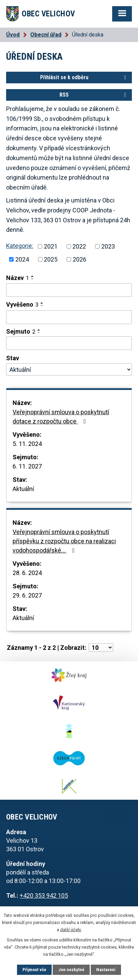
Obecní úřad (46, 35)
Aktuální (23, 489)
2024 (22, 259)
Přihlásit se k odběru (84, 77)
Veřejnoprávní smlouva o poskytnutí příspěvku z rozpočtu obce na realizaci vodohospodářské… (64, 541)
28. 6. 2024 (27, 573)
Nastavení (106, 970)
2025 (51, 259)
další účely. (71, 930)
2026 (80, 259)
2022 (79, 246)
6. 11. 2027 (27, 466)
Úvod (13, 35)
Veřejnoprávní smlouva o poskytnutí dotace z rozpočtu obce (61, 417)
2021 (51, 246)
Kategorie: (20, 246)
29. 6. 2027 (27, 595)
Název (18, 278)
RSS (94, 95)
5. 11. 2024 (27, 444)
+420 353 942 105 (44, 895)
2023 (108, 246)
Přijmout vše (34, 970)
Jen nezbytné (71, 970)
